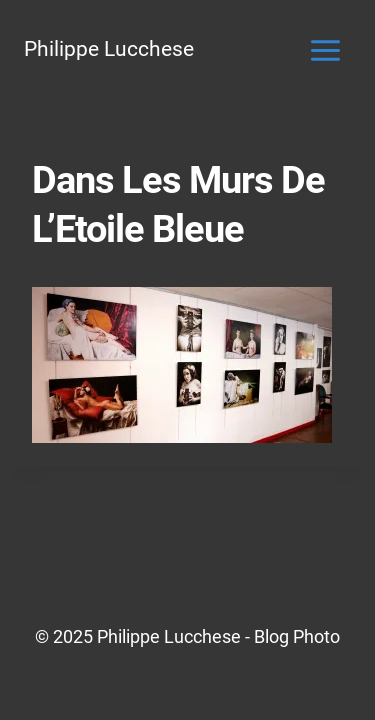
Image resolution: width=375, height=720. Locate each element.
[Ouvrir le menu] (325, 50)
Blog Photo (297, 636)
